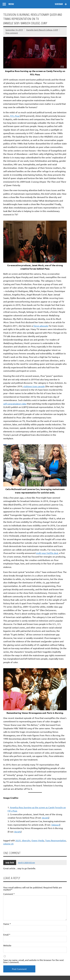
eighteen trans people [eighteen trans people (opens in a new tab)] (34, 386)
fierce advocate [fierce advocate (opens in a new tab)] (41, 326)
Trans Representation (56, 840)
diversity (26, 840)
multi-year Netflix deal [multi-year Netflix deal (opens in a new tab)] (47, 553)
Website (7, 945)
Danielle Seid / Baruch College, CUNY (42, 30)
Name (7, 924)
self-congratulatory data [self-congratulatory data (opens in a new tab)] (15, 404)
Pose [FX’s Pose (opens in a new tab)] (17, 116)
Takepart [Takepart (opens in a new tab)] (55, 825)
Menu (11, 4)
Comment (9, 894)
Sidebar (59, 4)
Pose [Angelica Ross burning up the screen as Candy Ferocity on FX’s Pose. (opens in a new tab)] (15, 811)
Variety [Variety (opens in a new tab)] (45, 818)
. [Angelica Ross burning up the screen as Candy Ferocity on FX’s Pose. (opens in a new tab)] (17, 811)
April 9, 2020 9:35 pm (26, 863)
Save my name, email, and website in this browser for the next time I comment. (33, 961)
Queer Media (38, 840)
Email (7, 934)
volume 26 (8, 844)
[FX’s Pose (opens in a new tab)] (20, 116)
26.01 (18, 840)
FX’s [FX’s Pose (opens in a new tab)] (12, 116)
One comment (12, 33)
